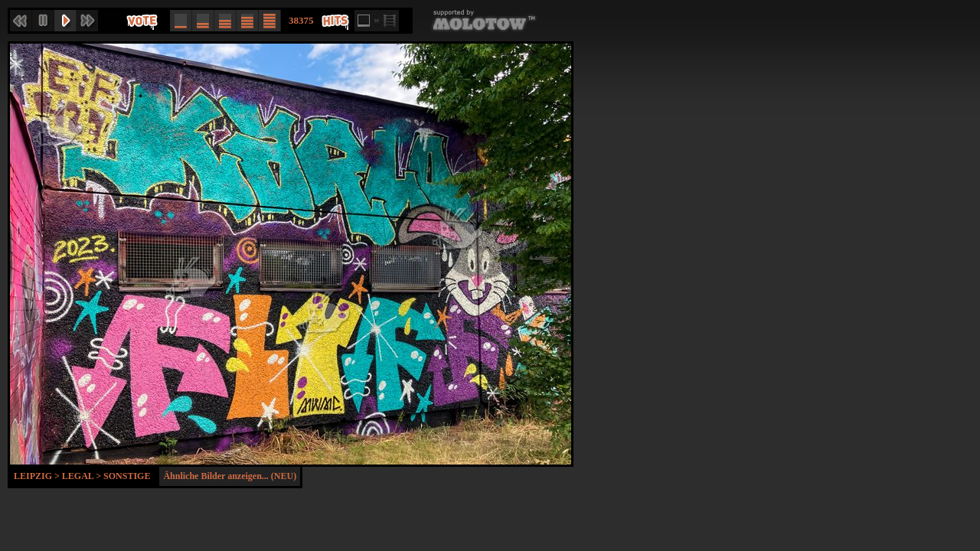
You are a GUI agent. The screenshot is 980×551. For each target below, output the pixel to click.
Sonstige (127, 476)
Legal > (83, 476)
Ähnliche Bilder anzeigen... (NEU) (230, 476)
